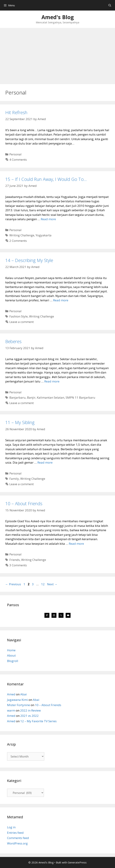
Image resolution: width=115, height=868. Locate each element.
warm (11, 710)
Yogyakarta (44, 235)
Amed (11, 694)
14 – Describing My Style (29, 260)
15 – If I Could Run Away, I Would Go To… (46, 179)
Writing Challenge (22, 235)
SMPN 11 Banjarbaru (80, 397)
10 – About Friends (24, 503)
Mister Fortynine (19, 705)
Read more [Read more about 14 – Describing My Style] (61, 300)
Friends (15, 560)
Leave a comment (22, 322)
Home (11, 650)
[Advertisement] (57, 54)
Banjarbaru (17, 397)
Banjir (31, 397)
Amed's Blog (58, 17)
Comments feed (18, 838)
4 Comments (18, 160)
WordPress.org (17, 843)
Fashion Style (19, 316)
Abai (24, 694)
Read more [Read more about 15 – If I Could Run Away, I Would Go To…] (48, 219)
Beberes (13, 341)
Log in (11, 827)
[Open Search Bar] (110, 5)
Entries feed (15, 833)
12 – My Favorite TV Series (38, 721)
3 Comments (18, 565)
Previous (13, 584)
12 (43, 584)
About (11, 655)
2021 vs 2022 (29, 716)
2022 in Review (30, 710)
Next (52, 584)
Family (14, 479)
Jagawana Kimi (17, 700)
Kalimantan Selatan (51, 397)
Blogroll (13, 661)
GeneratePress (77, 862)
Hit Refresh (16, 112)
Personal (15, 154)
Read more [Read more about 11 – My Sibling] (45, 462)
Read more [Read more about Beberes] (52, 381)
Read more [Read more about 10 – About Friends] (76, 544)
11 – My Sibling (20, 422)
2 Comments (18, 241)
